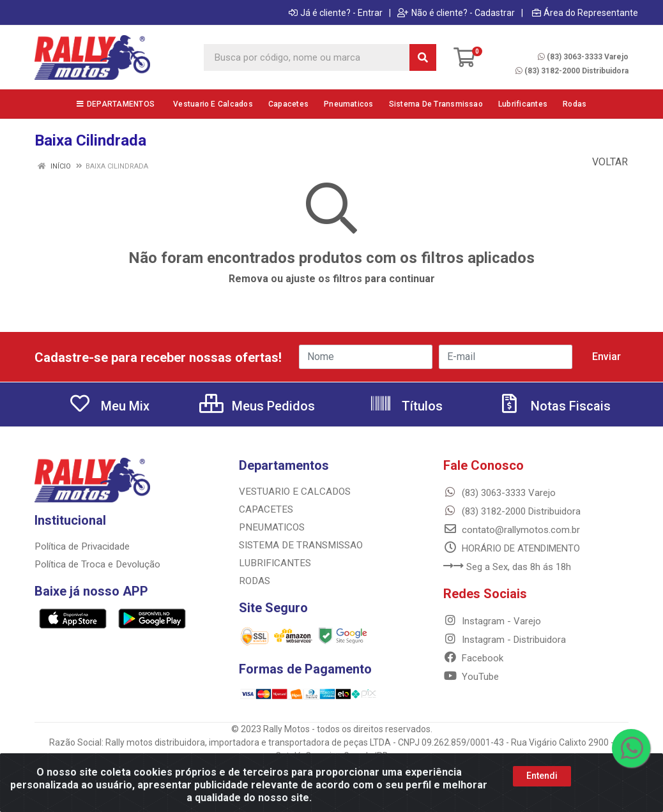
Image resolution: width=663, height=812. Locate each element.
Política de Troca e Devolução (97, 564)
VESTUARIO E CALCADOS (293, 492)
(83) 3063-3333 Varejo (583, 57)
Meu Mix (109, 406)
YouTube (471, 677)
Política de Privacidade (81, 546)
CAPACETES (265, 509)
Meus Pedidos (257, 406)
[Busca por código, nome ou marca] (307, 57)
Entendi (542, 776)
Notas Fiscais (554, 406)
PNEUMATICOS (271, 527)
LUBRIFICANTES (273, 563)
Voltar (604, 162)
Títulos (406, 406)
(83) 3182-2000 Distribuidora (572, 71)
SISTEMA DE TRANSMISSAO (299, 545)
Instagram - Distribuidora (505, 640)
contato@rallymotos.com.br (512, 530)
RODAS (254, 581)
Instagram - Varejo (492, 621)
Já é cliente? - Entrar (336, 13)
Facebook (473, 658)
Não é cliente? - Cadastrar (456, 13)
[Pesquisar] (423, 57)
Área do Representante (585, 13)
